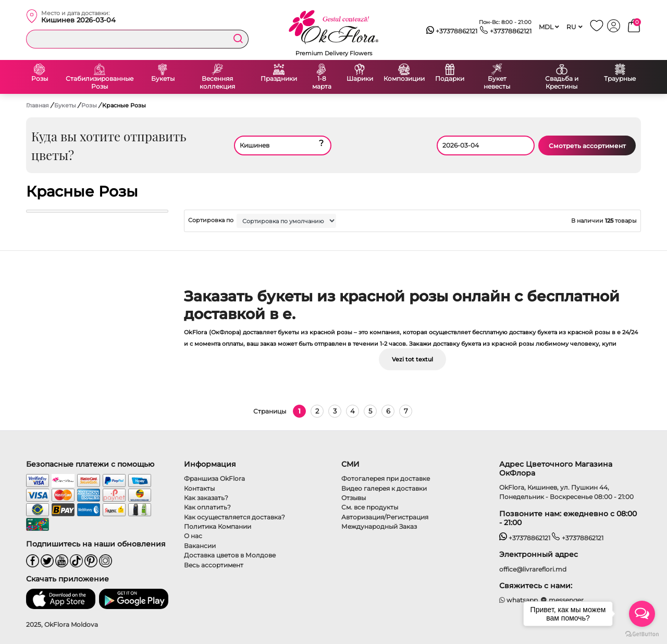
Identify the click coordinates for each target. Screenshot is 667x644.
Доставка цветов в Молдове (230, 555)
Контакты (199, 488)
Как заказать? (206, 498)
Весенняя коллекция (217, 83)
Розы (40, 79)
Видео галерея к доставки (384, 488)
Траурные (620, 79)
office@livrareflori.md (533, 569)
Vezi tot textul (412, 359)
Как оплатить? (207, 507)
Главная (38, 105)
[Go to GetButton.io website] (642, 634)
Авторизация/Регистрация (385, 517)
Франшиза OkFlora (214, 478)
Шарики (360, 79)
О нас (193, 536)
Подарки (450, 79)
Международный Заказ (379, 526)
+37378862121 (452, 31)
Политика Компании (218, 526)
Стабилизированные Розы (100, 83)
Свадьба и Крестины (562, 83)
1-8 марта (322, 83)
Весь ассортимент (214, 565)
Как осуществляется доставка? (234, 517)
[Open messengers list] (642, 614)
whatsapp (519, 600)
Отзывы (354, 498)
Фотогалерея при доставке (386, 478)
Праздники (279, 79)
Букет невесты (497, 83)
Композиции (404, 79)
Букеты (163, 79)
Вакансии (200, 546)
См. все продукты (370, 507)
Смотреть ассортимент (587, 146)
